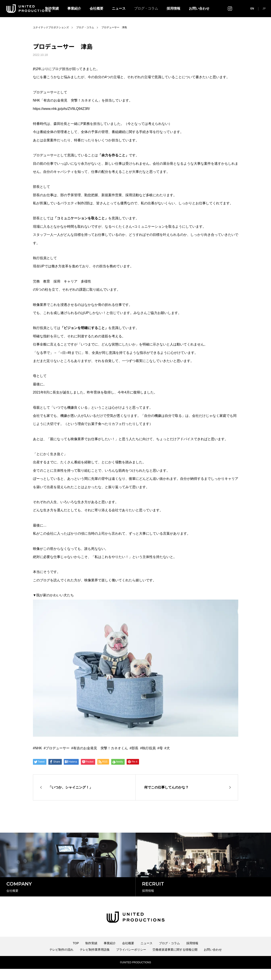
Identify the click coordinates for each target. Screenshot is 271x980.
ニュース (119, 8)
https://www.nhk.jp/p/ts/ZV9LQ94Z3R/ (61, 109)
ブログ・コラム (146, 8)
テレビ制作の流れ (61, 961)
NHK (38, 748)
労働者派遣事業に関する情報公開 (175, 961)
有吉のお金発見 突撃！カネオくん (101, 748)
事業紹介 (74, 8)
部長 (135, 748)
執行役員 (149, 748)
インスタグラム (230, 8)
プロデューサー (58, 748)
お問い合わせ (199, 8)
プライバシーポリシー (131, 961)
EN (252, 9)
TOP (76, 954)
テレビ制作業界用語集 (95, 961)
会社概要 (96, 8)
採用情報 (173, 8)
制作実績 (91, 954)
